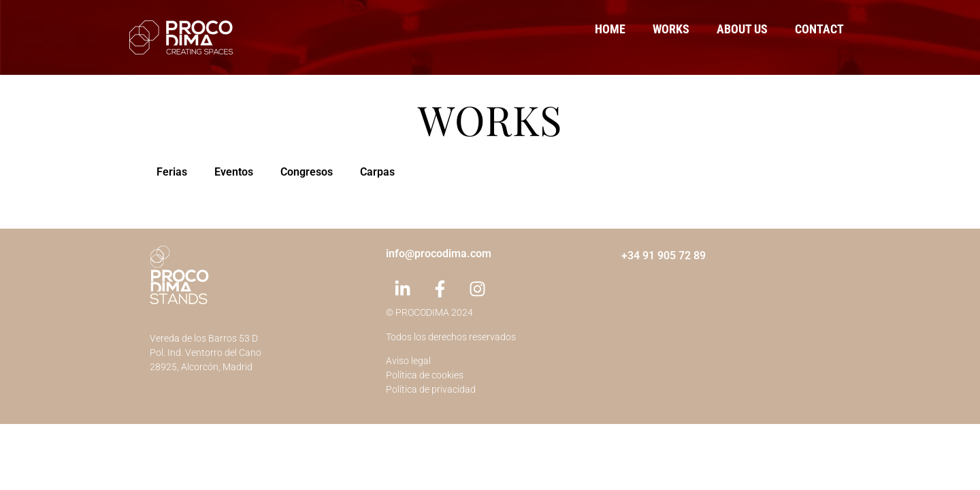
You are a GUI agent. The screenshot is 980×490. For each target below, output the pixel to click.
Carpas (377, 172)
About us (742, 29)
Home (610, 29)
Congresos (307, 172)
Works (671, 29)
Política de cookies (425, 375)
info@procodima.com (439, 254)
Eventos (234, 172)
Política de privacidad (431, 389)
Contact (819, 29)
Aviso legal (408, 361)
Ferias (172, 172)
